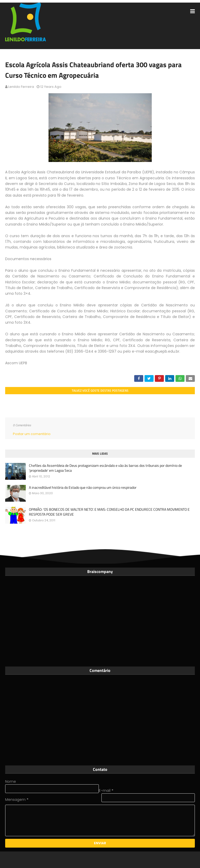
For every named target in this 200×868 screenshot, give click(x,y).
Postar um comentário (32, 434)
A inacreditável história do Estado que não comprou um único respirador (83, 487)
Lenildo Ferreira (21, 87)
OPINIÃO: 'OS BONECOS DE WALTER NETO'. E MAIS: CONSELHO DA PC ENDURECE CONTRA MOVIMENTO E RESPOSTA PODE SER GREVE (109, 512)
